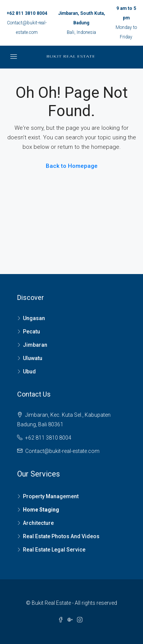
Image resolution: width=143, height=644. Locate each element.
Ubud (29, 371)
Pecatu (31, 332)
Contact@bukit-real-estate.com (62, 451)
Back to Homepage (72, 166)
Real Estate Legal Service (54, 550)
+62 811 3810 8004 (27, 13)
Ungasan (34, 318)
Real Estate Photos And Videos (61, 536)
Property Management (51, 496)
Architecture (38, 523)
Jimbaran (35, 345)
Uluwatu (33, 358)
